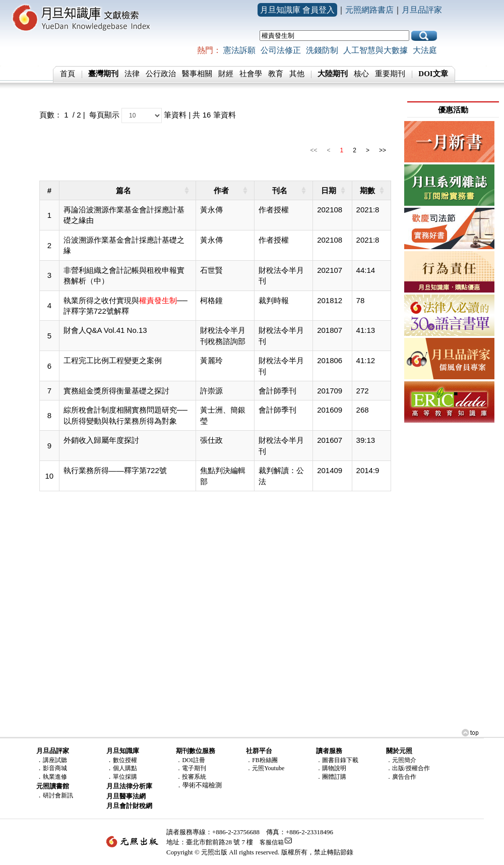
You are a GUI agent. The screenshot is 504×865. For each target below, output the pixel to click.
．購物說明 (331, 768)
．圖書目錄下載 (337, 760)
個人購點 (125, 768)
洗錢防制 (322, 50)
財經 (226, 74)
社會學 (251, 74)
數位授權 (125, 760)
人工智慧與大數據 (375, 50)
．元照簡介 (401, 760)
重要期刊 (390, 74)
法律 (132, 74)
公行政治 (161, 74)
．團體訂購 (331, 777)
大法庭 (425, 50)
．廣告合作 (401, 777)
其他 (297, 74)
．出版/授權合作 (408, 768)
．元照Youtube (265, 768)
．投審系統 (191, 777)
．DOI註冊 (190, 760)
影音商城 (55, 768)
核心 (361, 74)
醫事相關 (197, 74)
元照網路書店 (369, 10)
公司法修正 (281, 50)
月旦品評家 (422, 10)
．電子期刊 (191, 768)
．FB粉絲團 (262, 760)
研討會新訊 (58, 795)
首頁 (68, 74)
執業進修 (55, 777)
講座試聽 (55, 760)
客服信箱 (272, 842)
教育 (276, 74)
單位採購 (125, 777)
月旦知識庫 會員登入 (297, 10)
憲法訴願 (239, 50)
